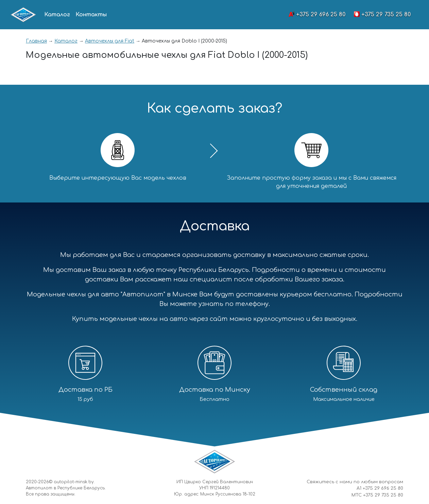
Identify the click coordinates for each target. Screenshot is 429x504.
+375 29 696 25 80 (321, 15)
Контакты (91, 15)
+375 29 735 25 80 (386, 15)
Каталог (57, 15)
